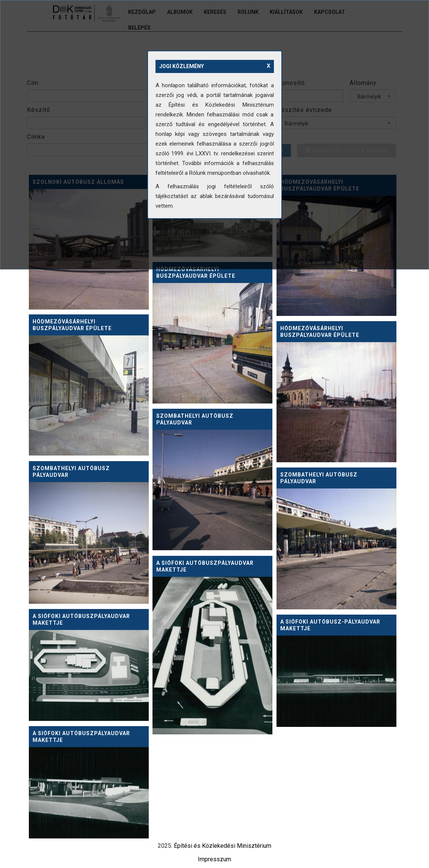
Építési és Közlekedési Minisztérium (223, 846)
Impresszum (214, 859)
